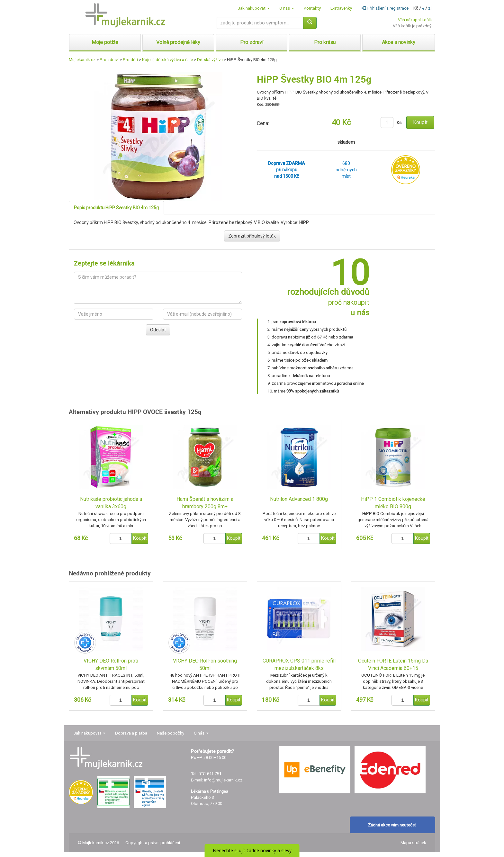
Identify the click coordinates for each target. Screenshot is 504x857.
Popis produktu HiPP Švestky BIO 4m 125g (116, 208)
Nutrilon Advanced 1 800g (299, 499)
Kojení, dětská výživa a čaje (167, 60)
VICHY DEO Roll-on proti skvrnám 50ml (111, 664)
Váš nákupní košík (415, 20)
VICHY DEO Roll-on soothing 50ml (205, 664)
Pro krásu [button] (325, 42)
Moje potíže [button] (105, 42)
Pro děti (130, 60)
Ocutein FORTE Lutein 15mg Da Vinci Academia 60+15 (393, 664)
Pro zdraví (109, 60)
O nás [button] (287, 8)
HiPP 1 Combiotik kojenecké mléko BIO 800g (393, 503)
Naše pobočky (171, 733)
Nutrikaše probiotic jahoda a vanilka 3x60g (111, 503)
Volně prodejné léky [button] (178, 42)
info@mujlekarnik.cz (223, 780)
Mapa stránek (413, 843)
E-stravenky (341, 8)
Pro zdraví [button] (252, 42)
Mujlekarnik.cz (82, 60)
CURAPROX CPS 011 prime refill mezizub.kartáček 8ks (299, 664)
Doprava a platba (131, 733)
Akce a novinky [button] (399, 42)
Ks (399, 123)
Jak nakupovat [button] (254, 8)
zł (430, 8)
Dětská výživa (210, 60)
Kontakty (312, 8)
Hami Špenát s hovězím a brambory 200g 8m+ (205, 503)
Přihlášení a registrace (385, 8)
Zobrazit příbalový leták (252, 236)
